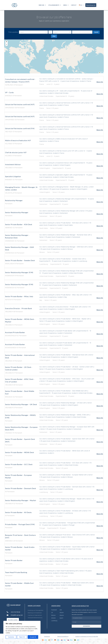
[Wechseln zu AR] (77, 640)
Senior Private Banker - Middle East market (19, 584)
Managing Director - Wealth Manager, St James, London (21, 188)
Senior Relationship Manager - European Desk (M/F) (21, 428)
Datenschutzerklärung (63, 636)
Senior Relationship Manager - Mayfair (21, 500)
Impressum (47, 636)
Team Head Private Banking (16, 572)
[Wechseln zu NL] (63, 640)
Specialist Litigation (13, 176)
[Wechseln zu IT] (51, 640)
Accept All (33, 637)
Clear (54, 36)
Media (66, 5)
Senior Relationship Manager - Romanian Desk (17, 236)
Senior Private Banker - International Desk (20, 356)
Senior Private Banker (14, 560)
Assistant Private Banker (15, 332)
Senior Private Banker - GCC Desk (19, 464)
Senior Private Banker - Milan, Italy (19, 296)
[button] (6, 42)
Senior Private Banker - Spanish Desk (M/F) (20, 440)
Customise (11, 637)
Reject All (22, 637)
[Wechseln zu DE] (57, 640)
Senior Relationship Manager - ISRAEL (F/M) (21, 416)
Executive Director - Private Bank (18, 308)
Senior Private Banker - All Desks (18, 512)
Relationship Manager (14, 200)
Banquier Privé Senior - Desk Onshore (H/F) (20, 536)
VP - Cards (9, 92)
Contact (74, 5)
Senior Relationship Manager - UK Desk (21, 404)
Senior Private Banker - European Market (18, 476)
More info (100, 82)
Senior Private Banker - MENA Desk (19, 452)
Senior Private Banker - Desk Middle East (20, 392)
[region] (22, 631)
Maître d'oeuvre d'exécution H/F (18, 140)
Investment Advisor (13, 164)
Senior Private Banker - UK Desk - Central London (19, 368)
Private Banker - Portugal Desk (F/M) (20, 524)
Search (96, 32)
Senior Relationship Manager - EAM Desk (19, 248)
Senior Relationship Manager (17, 212)
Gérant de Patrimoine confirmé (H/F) (20, 104)
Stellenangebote (55, 5)
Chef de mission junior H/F (16, 152)
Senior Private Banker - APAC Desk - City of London (20, 380)
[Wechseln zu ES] (44, 640)
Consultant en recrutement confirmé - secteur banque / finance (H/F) (20, 80)
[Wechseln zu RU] (70, 640)
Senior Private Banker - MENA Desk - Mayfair (20, 320)
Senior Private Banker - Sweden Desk (20, 260)
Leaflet (101, 73)
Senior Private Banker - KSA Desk (19, 224)
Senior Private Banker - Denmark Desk (21, 488)
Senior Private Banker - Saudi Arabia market (20, 548)
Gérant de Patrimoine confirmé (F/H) (20, 128)
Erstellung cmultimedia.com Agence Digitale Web (87, 636)
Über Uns (42, 5)
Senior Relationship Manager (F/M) (19, 272)
